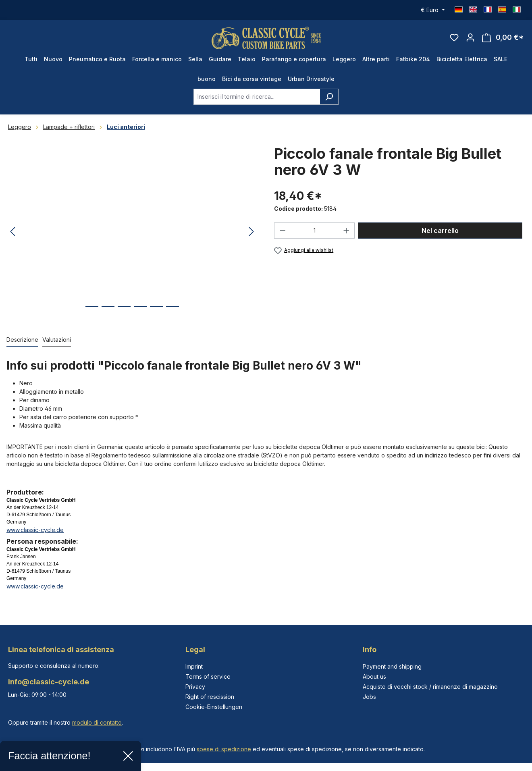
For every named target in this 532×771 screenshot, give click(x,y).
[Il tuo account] (470, 39)
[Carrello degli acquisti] (503, 39)
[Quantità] (315, 233)
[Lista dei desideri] (454, 39)
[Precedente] (12, 234)
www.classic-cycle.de (35, 532)
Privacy (195, 687)
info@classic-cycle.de (49, 682)
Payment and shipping (392, 666)
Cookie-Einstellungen (214, 707)
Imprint (194, 666)
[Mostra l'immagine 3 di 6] (124, 315)
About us (374, 676)
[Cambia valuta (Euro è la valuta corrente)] (433, 10)
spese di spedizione (224, 749)
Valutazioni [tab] (57, 342)
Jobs (369, 697)
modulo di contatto (97, 722)
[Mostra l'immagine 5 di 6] (156, 315)
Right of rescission (210, 697)
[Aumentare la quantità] (347, 233)
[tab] (22, 342)
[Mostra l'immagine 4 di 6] (140, 315)
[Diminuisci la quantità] (283, 233)
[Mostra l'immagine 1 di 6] (92, 315)
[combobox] (257, 99)
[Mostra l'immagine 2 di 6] (108, 315)
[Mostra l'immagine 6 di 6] (172, 315)
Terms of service (208, 676)
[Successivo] (251, 234)
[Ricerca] (329, 99)
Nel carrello (440, 233)
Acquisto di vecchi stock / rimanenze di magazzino (430, 687)
